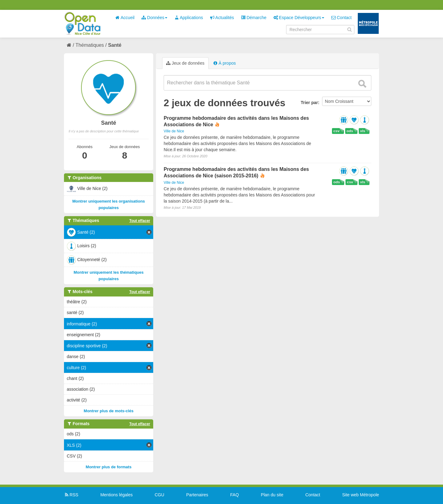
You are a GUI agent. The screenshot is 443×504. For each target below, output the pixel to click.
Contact (341, 18)
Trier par (309, 103)
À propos (225, 63)
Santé (115, 45)
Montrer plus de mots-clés (109, 411)
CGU (160, 495)
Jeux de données (185, 63)
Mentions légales (116, 495)
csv (337, 131)
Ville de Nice (174, 131)
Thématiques (90, 45)
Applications (189, 18)
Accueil (125, 18)
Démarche (254, 18)
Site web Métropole (361, 495)
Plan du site (272, 495)
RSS (71, 495)
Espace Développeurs (299, 18)
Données (154, 18)
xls (363, 131)
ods (350, 131)
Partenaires (197, 495)
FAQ (234, 495)
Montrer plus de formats (109, 467)
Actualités (222, 18)
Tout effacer (140, 221)
